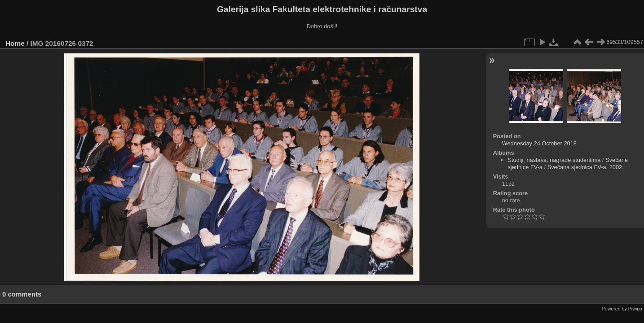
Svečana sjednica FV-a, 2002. (586, 167)
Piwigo (635, 309)
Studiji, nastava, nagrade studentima (554, 160)
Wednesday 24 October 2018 (539, 143)
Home (15, 43)
